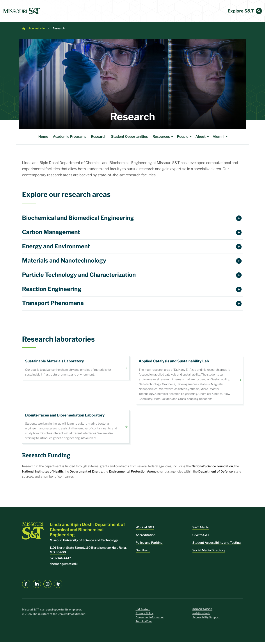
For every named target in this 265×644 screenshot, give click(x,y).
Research (59, 29)
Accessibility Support (206, 619)
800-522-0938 (203, 611)
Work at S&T (145, 529)
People (185, 137)
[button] (259, 11)
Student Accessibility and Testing (217, 544)
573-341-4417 (60, 560)
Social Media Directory (209, 552)
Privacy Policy (145, 615)
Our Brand (143, 552)
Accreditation (146, 537)
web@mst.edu (201, 615)
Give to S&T (201, 537)
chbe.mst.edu (36, 29)
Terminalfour (144, 623)
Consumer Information (150, 619)
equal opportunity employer (63, 611)
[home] (21, 11)
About (203, 137)
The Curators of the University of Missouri (59, 616)
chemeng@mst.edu (64, 566)
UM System (143, 611)
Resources (164, 137)
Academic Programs (69, 137)
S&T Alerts (201, 529)
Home (43, 137)
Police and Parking (149, 544)
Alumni (221, 137)
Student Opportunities (130, 137)
